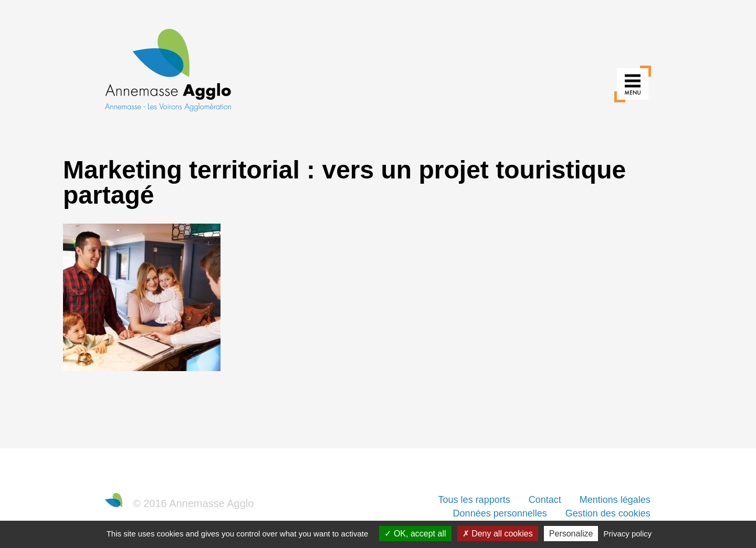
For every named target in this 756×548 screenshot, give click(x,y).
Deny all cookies (498, 534)
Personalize (571, 534)
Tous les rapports (474, 500)
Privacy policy (628, 534)
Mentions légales (615, 500)
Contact (545, 500)
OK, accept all (415, 534)
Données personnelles (500, 513)
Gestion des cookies (608, 513)
